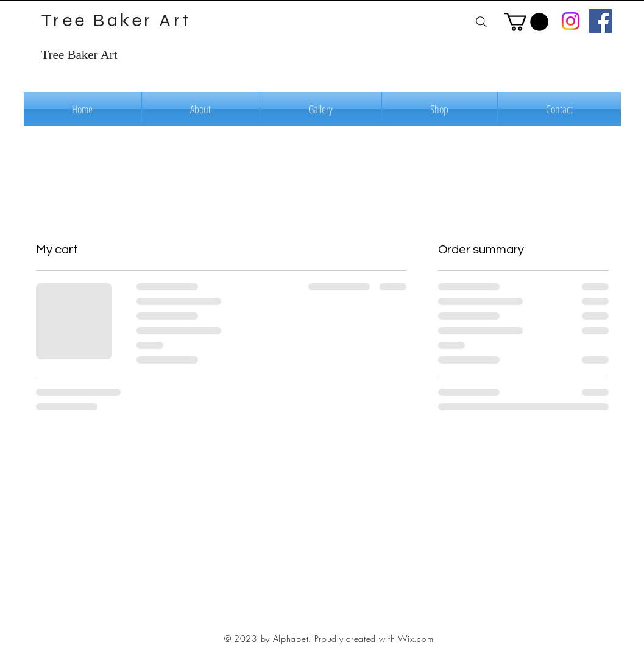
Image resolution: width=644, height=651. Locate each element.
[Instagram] (571, 21)
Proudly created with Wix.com (374, 639)
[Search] (482, 22)
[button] (526, 22)
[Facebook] (600, 21)
